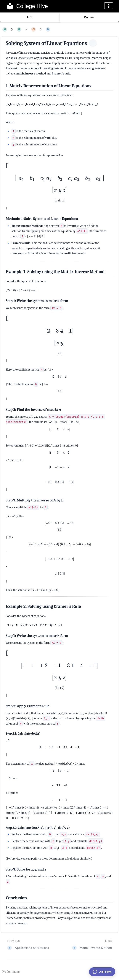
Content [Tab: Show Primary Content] (89, 17)
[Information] (93, 43)
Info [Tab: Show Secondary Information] (30, 17)
